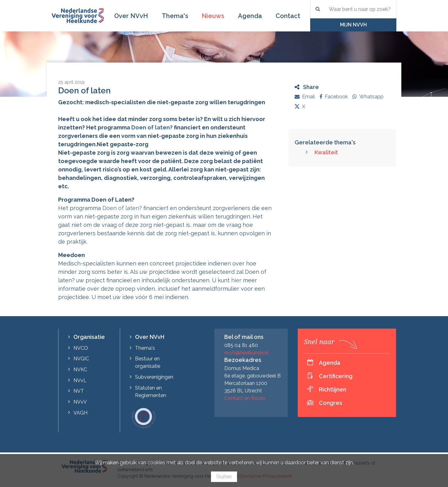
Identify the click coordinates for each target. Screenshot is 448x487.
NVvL (80, 380)
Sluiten (224, 477)
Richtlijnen (333, 389)
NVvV (80, 402)
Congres (331, 403)
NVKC (80, 370)
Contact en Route (245, 398)
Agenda (250, 16)
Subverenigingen (154, 377)
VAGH (80, 413)
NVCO (81, 348)
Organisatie (89, 337)
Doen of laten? (152, 127)
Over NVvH (131, 16)
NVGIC (81, 359)
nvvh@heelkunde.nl (246, 353)
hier (236, 280)
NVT (79, 391)
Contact (288, 16)
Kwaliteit (326, 152)
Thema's (175, 16)
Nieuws (213, 16)
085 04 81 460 (241, 345)
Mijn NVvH (353, 25)
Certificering (336, 376)
